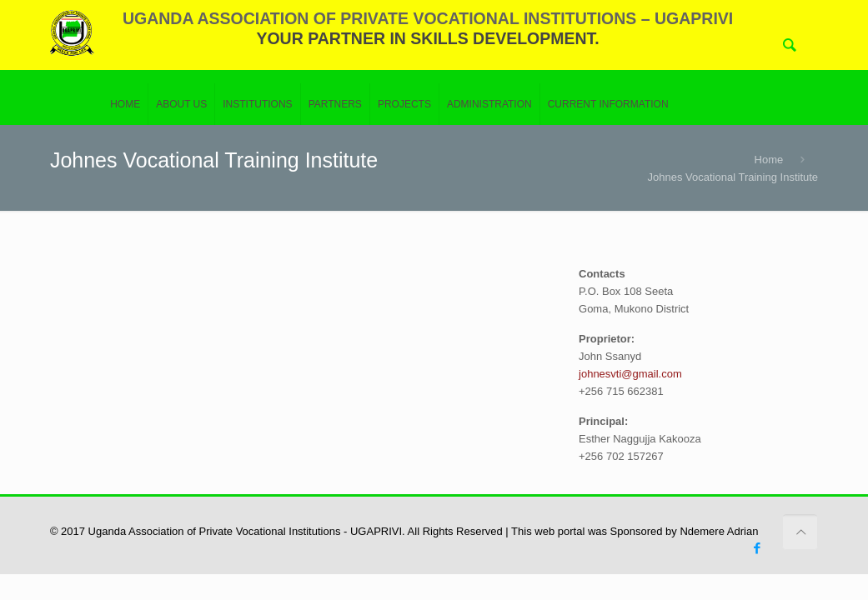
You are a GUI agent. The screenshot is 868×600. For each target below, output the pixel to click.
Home (769, 160)
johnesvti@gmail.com (630, 374)
